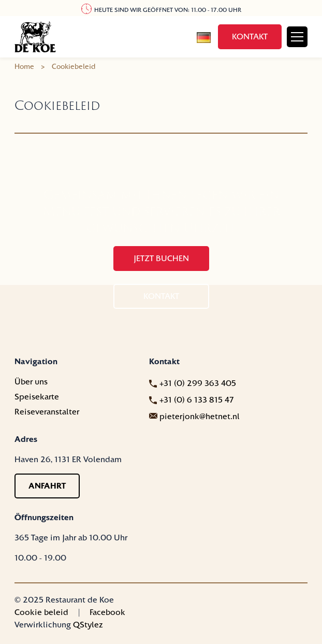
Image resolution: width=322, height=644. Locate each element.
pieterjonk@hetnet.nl (200, 417)
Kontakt (250, 37)
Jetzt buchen (161, 259)
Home (24, 67)
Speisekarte (37, 397)
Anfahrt (47, 486)
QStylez (88, 625)
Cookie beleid (41, 612)
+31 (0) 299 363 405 (198, 383)
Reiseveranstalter (47, 412)
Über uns (31, 382)
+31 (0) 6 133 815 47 (197, 400)
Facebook (107, 612)
